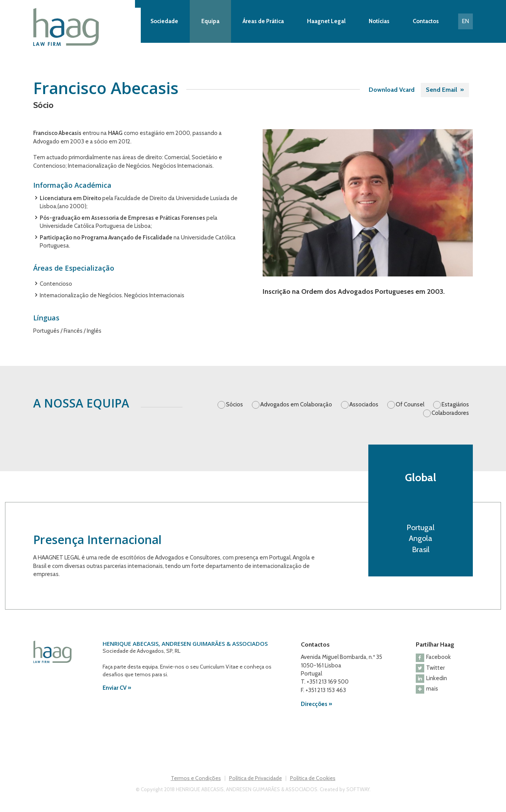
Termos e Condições (196, 778)
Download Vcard (392, 90)
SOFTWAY (358, 789)
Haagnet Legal (326, 21)
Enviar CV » (117, 688)
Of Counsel (410, 404)
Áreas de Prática (263, 21)
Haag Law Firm (87, 27)
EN (466, 21)
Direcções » (316, 704)
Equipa (210, 21)
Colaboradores (450, 413)
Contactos (426, 21)
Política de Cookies (313, 778)
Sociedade (164, 21)
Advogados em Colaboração (296, 404)
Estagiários (455, 404)
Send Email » (445, 90)
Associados (364, 404)
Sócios (234, 404)
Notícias (379, 21)
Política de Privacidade (256, 778)
